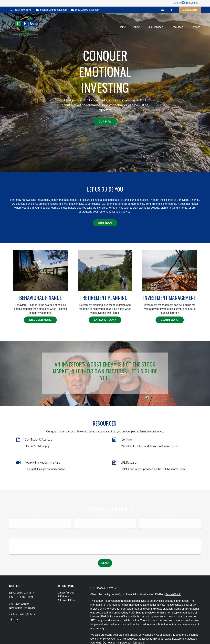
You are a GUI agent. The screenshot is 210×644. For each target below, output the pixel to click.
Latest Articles (66, 593)
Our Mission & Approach (39, 439)
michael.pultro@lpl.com (52, 10)
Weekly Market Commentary (43, 462)
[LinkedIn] (163, 10)
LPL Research (129, 462)
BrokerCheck (173, 594)
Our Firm (127, 439)
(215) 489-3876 (20, 10)
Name (40, 516)
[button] (122, 27)
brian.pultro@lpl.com (85, 10)
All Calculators (66, 600)
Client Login (190, 10)
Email (105, 516)
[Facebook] (172, 10)
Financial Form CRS (107, 588)
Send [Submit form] (105, 563)
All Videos (64, 596)
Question (105, 537)
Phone (170, 516)
